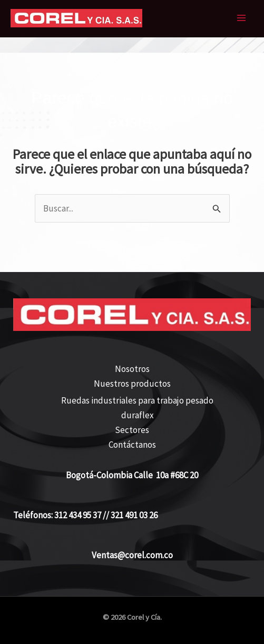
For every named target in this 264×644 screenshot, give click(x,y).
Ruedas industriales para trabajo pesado (137, 400)
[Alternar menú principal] (242, 18)
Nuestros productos (132, 384)
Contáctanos (132, 445)
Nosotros (132, 369)
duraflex (138, 415)
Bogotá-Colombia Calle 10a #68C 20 (132, 475)
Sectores (132, 430)
